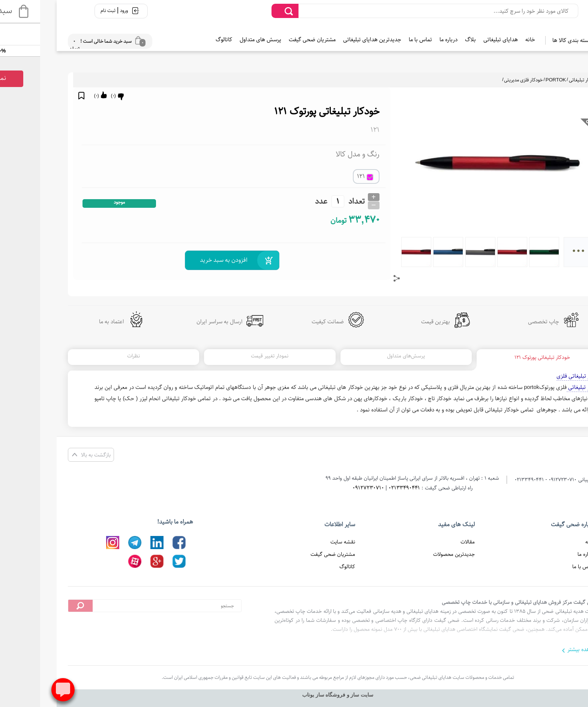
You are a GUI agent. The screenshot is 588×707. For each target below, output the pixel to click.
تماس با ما (376, 40)
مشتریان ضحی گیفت (268, 40)
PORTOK (512, 80)
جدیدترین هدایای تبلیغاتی (328, 40)
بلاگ (427, 40)
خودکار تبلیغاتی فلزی (536, 376)
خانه (486, 40)
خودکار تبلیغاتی (540, 80)
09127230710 (324, 488)
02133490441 (360, 488)
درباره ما (405, 40)
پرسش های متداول (217, 40)
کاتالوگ (180, 40)
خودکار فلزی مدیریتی (479, 80)
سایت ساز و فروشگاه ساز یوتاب (294, 695)
